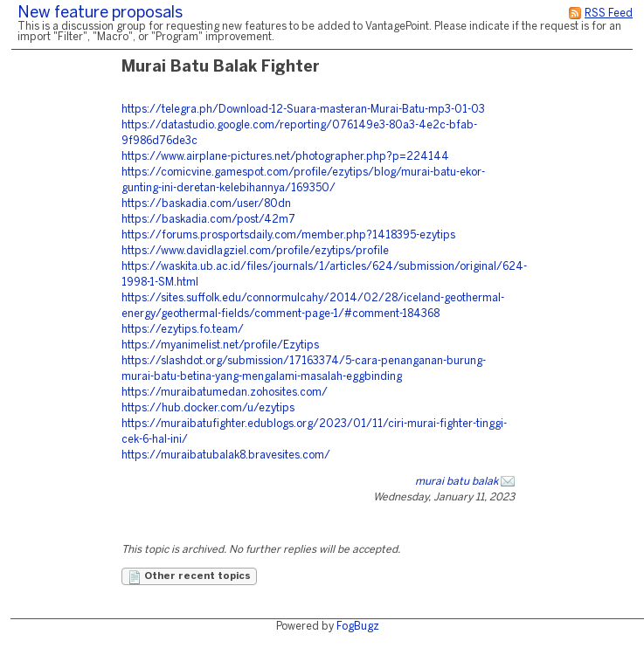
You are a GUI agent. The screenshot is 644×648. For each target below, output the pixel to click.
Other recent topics (189, 577)
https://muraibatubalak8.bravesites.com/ (226, 455)
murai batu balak (457, 482)
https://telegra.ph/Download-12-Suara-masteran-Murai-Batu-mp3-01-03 (303, 110)
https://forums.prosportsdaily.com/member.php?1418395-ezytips (288, 235)
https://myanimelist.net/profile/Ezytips (220, 345)
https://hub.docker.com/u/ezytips (208, 408)
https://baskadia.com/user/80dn (206, 204)
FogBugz (358, 627)
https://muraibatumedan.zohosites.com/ (225, 393)
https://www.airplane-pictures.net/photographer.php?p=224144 (285, 157)
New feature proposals (100, 14)
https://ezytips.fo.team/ (183, 330)
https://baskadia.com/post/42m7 (208, 220)
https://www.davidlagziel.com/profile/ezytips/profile (255, 251)
